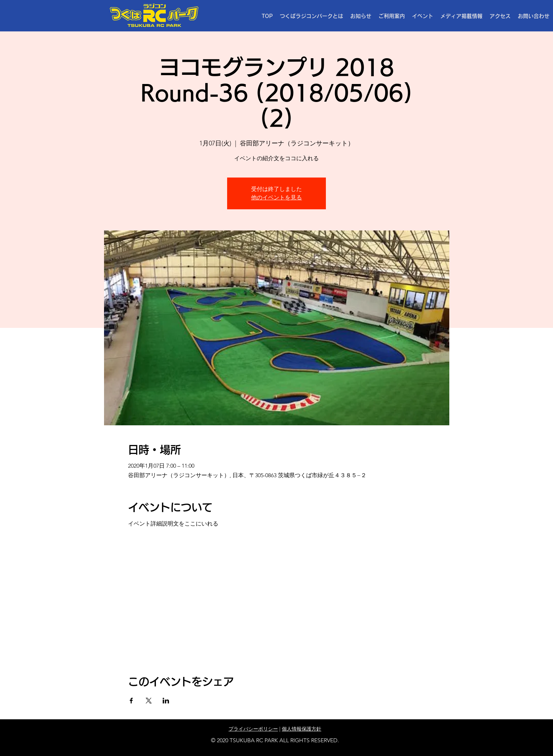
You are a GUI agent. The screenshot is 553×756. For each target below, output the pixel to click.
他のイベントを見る (276, 197)
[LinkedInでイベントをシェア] (166, 701)
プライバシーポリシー (253, 729)
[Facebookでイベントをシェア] (131, 701)
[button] (392, 16)
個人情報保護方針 (302, 729)
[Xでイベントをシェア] (149, 701)
